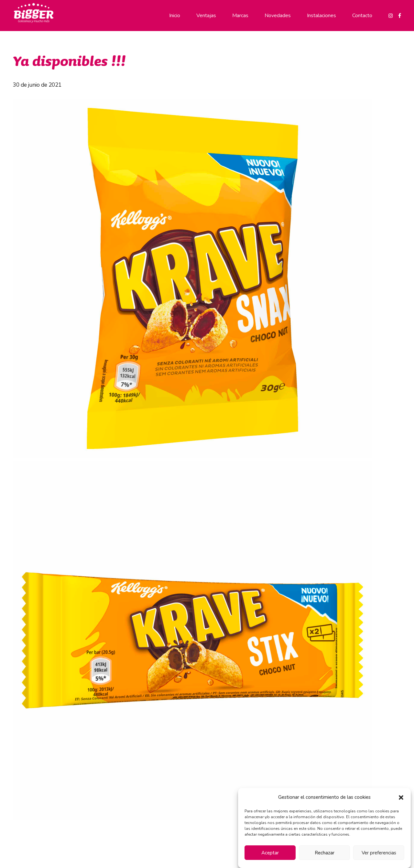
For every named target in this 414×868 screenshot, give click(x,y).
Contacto (362, 16)
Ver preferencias (379, 853)
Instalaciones (321, 16)
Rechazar (325, 853)
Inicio (175, 16)
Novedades (278, 16)
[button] (401, 797)
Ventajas (206, 16)
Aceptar (270, 853)
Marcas (240, 16)
